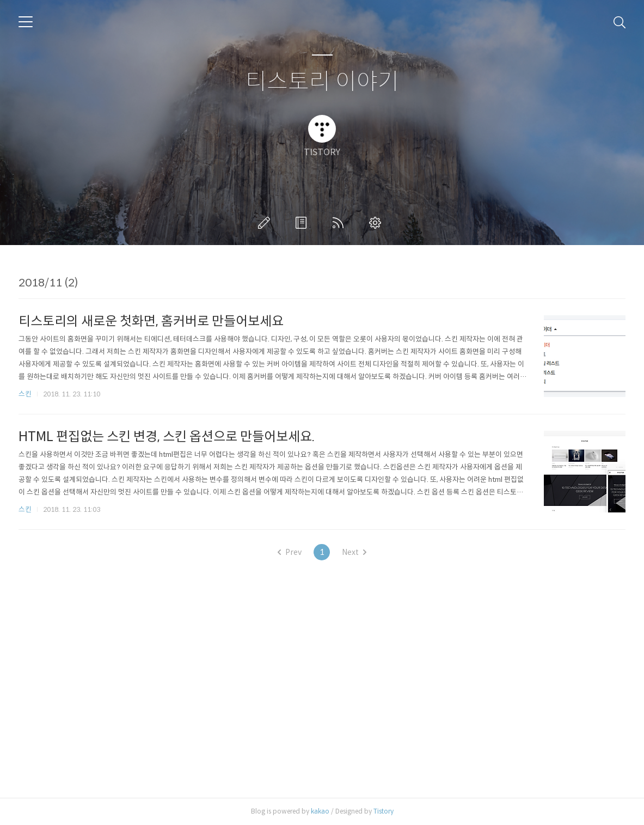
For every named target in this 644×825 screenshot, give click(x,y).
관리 (377, 223)
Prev (290, 552)
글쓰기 (266, 223)
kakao (320, 811)
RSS (340, 223)
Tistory (384, 811)
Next (354, 552)
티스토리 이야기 (322, 82)
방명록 (303, 223)
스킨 (25, 394)
